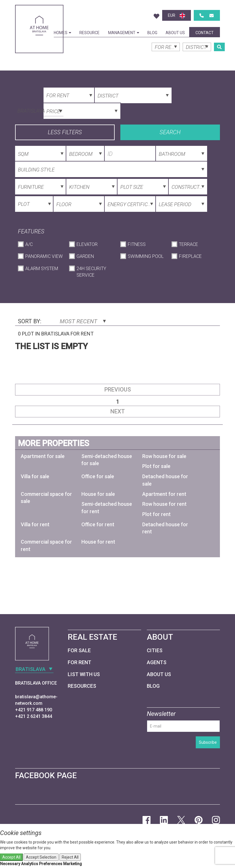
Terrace (188, 244)
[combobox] (39, 110)
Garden (85, 256)
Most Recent (83, 321)
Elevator (87, 244)
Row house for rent (164, 504)
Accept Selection (41, 857)
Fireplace (190, 256)
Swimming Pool (146, 256)
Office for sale (98, 476)
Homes (62, 33)
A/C (29, 244)
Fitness (137, 244)
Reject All (70, 857)
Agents (157, 662)
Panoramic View (44, 256)
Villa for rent (35, 524)
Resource (89, 33)
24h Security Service (91, 272)
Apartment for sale (43, 456)
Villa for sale (35, 476)
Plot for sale (156, 466)
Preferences (51, 864)
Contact (205, 33)
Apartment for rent (164, 494)
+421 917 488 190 (34, 710)
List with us (84, 674)
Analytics (30, 864)
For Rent (80, 662)
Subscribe (208, 742)
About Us (175, 33)
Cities (155, 650)
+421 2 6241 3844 (34, 716)
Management (124, 33)
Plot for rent (156, 514)
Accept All (11, 857)
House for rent (98, 542)
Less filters (65, 132)
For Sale (79, 650)
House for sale (98, 494)
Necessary (10, 864)
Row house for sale (164, 456)
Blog (152, 33)
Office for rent (98, 524)
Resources (82, 686)
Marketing (73, 864)
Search (170, 132)
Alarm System (42, 269)
